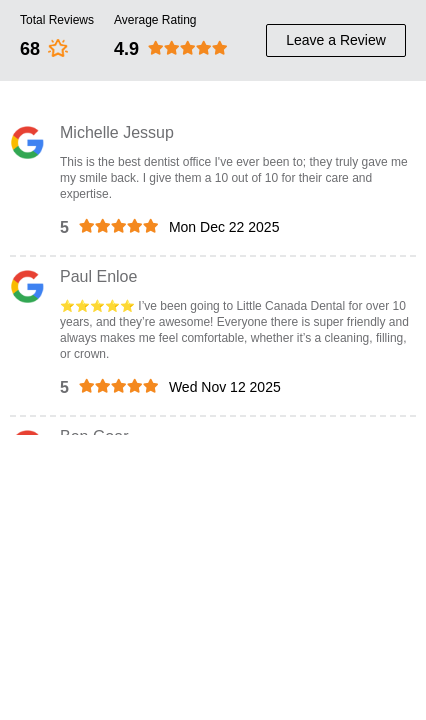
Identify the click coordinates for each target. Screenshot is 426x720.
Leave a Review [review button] (336, 40)
